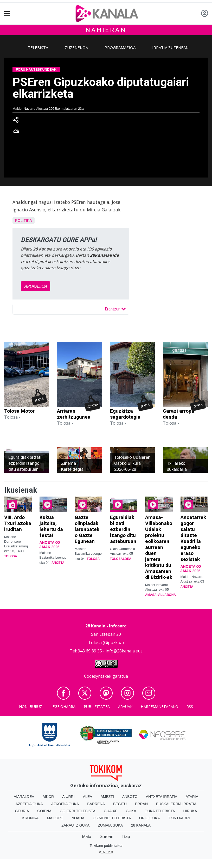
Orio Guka (149, 818)
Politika (24, 221)
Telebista (38, 47)
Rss (190, 707)
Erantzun (115, 309)
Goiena (44, 811)
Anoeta (58, 563)
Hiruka (190, 811)
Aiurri (68, 797)
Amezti (107, 797)
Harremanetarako (159, 707)
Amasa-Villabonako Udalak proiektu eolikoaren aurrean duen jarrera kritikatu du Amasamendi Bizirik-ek (159, 547)
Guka (131, 811)
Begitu (120, 804)
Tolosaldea (121, 559)
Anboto (130, 797)
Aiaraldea (24, 797)
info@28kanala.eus (124, 651)
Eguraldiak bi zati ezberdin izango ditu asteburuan (123, 529)
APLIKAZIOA (36, 286)
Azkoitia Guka (65, 804)
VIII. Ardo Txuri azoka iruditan (18, 523)
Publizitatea (97, 707)
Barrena (96, 804)
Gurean (106, 837)
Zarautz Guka (75, 825)
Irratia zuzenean (170, 47)
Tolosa (11, 556)
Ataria (192, 797)
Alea (88, 797)
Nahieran (106, 30)
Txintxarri (179, 818)
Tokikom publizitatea (106, 846)
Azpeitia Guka (29, 804)
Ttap (126, 837)
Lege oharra (63, 707)
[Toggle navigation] (7, 14)
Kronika (30, 818)
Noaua (78, 818)
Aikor (48, 797)
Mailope (55, 818)
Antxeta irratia (162, 797)
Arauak (125, 707)
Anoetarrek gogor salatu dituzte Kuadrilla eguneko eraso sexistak (193, 538)
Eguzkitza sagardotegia (125, 414)
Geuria (22, 811)
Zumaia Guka (110, 825)
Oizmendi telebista (112, 818)
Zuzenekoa (76, 47)
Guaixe (111, 811)
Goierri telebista (78, 811)
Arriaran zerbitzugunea (74, 414)
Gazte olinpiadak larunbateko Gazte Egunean (87, 529)
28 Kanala (141, 825)
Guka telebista (160, 811)
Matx (86, 837)
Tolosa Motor (19, 411)
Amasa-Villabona (160, 595)
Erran (141, 804)
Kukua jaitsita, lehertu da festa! (51, 526)
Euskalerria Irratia (176, 804)
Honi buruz (31, 707)
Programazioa (120, 47)
